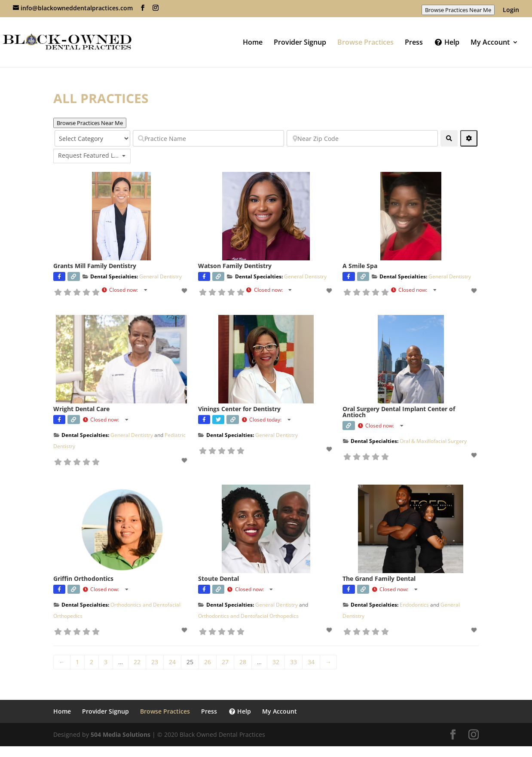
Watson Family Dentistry (235, 266)
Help (447, 43)
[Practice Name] (208, 138)
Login (511, 10)
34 (311, 662)
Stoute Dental (219, 578)
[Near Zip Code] (362, 138)
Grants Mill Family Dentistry (95, 266)
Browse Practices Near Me (458, 10)
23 (155, 662)
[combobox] (92, 156)
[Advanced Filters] (469, 138)
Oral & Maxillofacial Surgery (433, 441)
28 (243, 662)
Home (253, 43)
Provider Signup (300, 43)
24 (172, 662)
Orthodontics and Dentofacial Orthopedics (248, 616)
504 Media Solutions (121, 734)
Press (414, 43)
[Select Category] (92, 138)
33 (294, 662)
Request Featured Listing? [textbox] (89, 156)
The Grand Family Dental (379, 578)
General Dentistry (161, 276)
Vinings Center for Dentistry (239, 409)
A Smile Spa (360, 266)
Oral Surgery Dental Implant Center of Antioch (399, 412)
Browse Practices (365, 43)
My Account (490, 43)
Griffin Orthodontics (83, 578)
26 (208, 662)
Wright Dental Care (81, 409)
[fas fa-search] (449, 138)
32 (276, 662)
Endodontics (414, 605)
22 (137, 662)
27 (225, 662)
